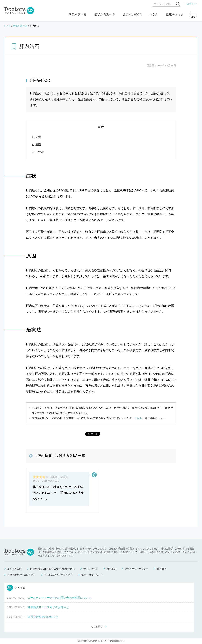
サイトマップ (91, 569)
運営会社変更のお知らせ (43, 617)
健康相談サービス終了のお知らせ (48, 607)
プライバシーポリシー (137, 569)
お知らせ (16, 588)
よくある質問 (14, 569)
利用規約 (111, 569)
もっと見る (97, 626)
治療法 (40, 152)
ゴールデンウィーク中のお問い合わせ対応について (59, 598)
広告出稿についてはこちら (59, 575)
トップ (7, 26)
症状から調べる (105, 14)
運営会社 (162, 569)
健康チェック (175, 14)
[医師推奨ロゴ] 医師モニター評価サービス (52, 569)
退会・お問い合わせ (92, 575)
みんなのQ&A (132, 14)
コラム (154, 14)
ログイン (192, 4)
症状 (38, 137)
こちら (138, 418)
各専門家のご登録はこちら (22, 575)
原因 (38, 144)
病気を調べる (78, 14)
